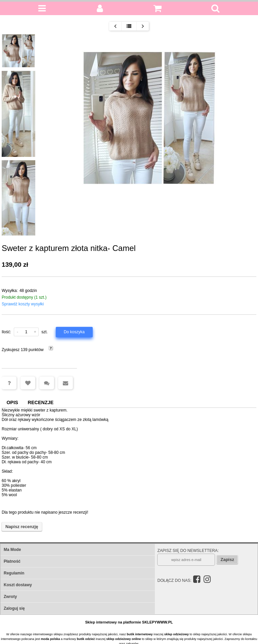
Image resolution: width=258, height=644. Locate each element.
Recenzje (41, 402)
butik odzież (86, 639)
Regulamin (14, 573)
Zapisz (227, 560)
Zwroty (10, 597)
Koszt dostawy (18, 585)
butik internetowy (140, 634)
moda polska (50, 639)
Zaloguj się (14, 608)
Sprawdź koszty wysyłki (23, 304)
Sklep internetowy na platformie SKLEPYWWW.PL (129, 622)
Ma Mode (12, 550)
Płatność (12, 561)
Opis (12, 402)
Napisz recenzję (22, 527)
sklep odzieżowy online (123, 639)
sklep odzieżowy (177, 634)
